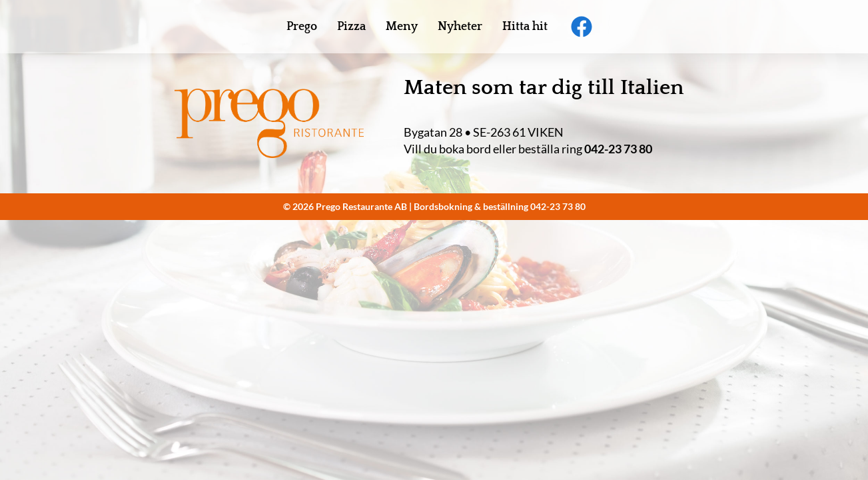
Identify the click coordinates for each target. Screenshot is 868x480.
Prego (302, 27)
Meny (402, 27)
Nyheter (460, 27)
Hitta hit (525, 27)
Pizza (351, 27)
